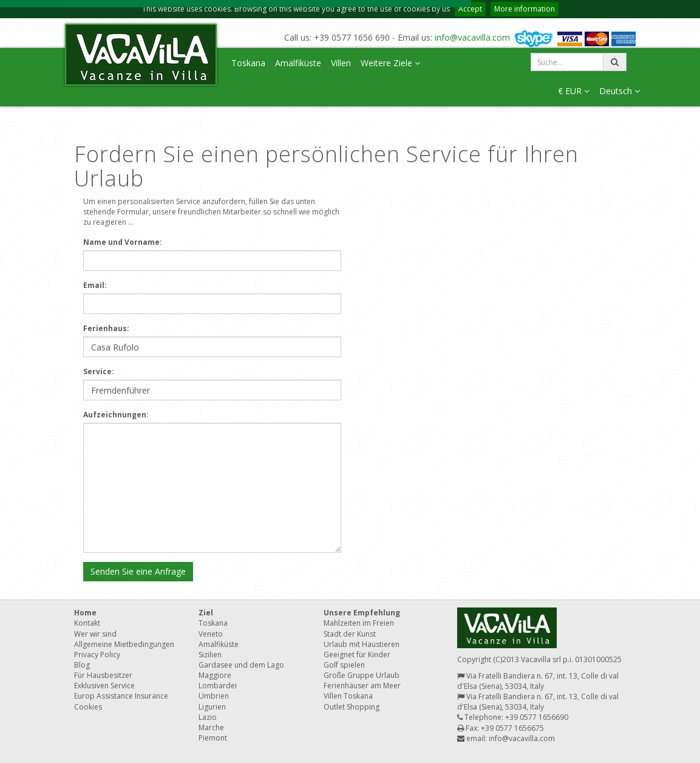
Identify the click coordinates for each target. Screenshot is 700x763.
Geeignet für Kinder (357, 655)
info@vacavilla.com (472, 37)
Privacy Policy (97, 655)
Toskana (248, 63)
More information (525, 9)
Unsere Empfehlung (362, 613)
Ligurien (212, 707)
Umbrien (214, 696)
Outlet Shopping (352, 707)
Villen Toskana (348, 696)
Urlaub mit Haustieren (362, 644)
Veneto (211, 634)
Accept (470, 9)
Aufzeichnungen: (116, 415)
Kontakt (87, 623)
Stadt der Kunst (350, 634)
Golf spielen (344, 665)
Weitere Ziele (390, 63)
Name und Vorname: (123, 242)
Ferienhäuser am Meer (362, 686)
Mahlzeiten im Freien (359, 623)
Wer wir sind (95, 634)
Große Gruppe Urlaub (362, 675)
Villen (341, 63)
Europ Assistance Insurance (121, 696)
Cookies (88, 707)
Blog (82, 665)
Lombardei (218, 686)
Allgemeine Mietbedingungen (124, 644)
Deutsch (620, 91)
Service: (99, 371)
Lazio (208, 717)
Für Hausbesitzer (103, 675)
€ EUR (574, 91)
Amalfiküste (298, 63)
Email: (95, 285)
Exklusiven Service (104, 686)
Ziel (206, 613)
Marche (211, 727)
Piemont (213, 738)
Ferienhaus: (106, 328)
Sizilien (210, 655)
